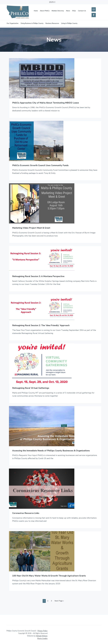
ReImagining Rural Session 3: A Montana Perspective (38, 276)
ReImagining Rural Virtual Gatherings (31, 388)
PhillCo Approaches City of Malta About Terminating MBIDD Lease (46, 103)
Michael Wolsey (42, 636)
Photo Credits (42, 639)
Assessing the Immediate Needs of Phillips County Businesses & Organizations (51, 451)
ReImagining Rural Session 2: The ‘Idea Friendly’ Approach (41, 325)
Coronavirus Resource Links (26, 513)
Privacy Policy (43, 631)
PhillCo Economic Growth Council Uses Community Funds (40, 165)
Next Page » (59, 601)
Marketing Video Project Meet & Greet (31, 228)
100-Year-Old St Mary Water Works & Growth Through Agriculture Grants (49, 576)
